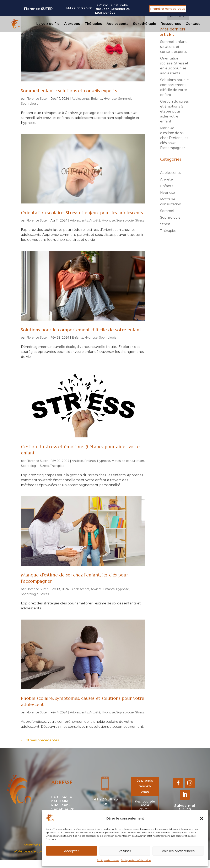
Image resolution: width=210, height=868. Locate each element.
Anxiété (95, 220)
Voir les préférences (178, 851)
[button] (202, 818)
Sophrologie (30, 104)
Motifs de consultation (128, 461)
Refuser (125, 851)
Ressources (171, 24)
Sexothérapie (145, 24)
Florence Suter (37, 99)
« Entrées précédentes (40, 740)
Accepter (72, 851)
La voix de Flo (48, 24)
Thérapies (93, 24)
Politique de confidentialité (136, 860)
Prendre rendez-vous (168, 9)
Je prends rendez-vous (145, 786)
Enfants (97, 99)
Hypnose (110, 99)
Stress (140, 220)
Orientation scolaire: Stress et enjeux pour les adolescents (82, 213)
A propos (72, 24)
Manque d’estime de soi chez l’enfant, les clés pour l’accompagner (174, 138)
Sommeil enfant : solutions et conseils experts (69, 91)
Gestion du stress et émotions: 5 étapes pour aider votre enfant (174, 111)
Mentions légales (39, 845)
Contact (193, 24)
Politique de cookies (108, 860)
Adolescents (117, 24)
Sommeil (125, 99)
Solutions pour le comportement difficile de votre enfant (81, 330)
